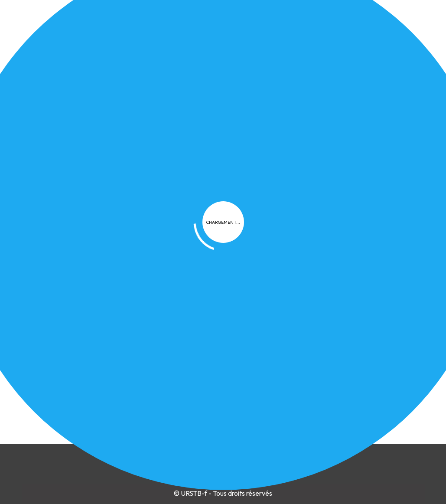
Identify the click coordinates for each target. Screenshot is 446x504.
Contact (401, 305)
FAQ (325, 305)
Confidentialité (249, 305)
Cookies (296, 305)
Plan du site (360, 305)
